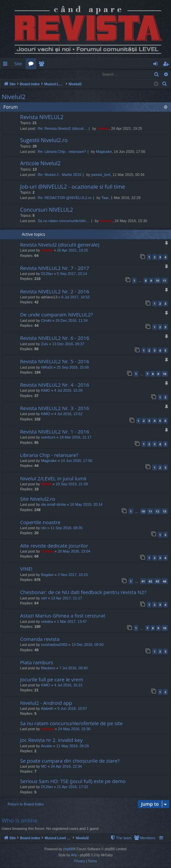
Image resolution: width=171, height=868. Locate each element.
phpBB (68, 849)
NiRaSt (47, 368)
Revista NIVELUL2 (42, 117)
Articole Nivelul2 (40, 164)
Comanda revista (40, 639)
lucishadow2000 (54, 645)
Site (18, 64)
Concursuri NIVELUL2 (47, 210)
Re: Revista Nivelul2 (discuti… (63, 129)
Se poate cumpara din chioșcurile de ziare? (70, 761)
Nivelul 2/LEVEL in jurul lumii (53, 479)
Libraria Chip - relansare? (49, 455)
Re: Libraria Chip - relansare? (62, 152)
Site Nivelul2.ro (38, 499)
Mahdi (46, 484)
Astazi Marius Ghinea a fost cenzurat (63, 616)
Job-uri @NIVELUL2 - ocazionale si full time (73, 187)
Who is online (20, 821)
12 (157, 512)
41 (143, 582)
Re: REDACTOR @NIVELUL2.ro (65, 198)
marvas (106, 221)
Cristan (47, 552)
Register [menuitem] (167, 65)
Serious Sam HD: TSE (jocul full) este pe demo (73, 781)
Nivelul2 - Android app (46, 703)
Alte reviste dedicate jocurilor (54, 546)
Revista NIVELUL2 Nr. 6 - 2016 (55, 338)
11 (165, 281)
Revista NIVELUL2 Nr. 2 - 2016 (55, 292)
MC (44, 767)
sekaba (47, 622)
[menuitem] (91, 64)
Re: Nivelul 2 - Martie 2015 (60, 175)
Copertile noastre (40, 522)
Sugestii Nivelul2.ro (44, 140)
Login (11, 74)
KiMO (46, 391)
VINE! (26, 569)
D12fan (47, 274)
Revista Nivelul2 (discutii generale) (60, 245)
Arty (74, 855)
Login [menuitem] (157, 65)
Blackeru (48, 668)
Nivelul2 (14, 97)
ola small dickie (53, 505)
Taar (105, 198)
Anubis (47, 746)
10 (157, 281)
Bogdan (47, 575)
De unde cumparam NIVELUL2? (57, 315)
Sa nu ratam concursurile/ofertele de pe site (71, 724)
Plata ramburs (37, 663)
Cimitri (46, 321)
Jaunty (103, 129)
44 (165, 582)
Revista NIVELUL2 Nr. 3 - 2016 (55, 408)
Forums (32, 65)
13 (165, 512)
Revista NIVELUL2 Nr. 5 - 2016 (55, 362)
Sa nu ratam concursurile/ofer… (64, 221)
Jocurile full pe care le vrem (52, 680)
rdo (44, 528)
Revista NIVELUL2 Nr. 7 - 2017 (55, 268)
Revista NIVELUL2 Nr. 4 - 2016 (55, 385)
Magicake (104, 152)
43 (157, 582)
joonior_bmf (101, 175)
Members (43, 65)
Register (33, 74)
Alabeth (47, 709)
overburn (48, 438)
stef (44, 598)
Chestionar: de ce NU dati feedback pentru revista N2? (83, 592)
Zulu (44, 344)
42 (150, 582)
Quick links (7, 65)
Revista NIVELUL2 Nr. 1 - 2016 (55, 432)
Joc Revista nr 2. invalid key (51, 740)
